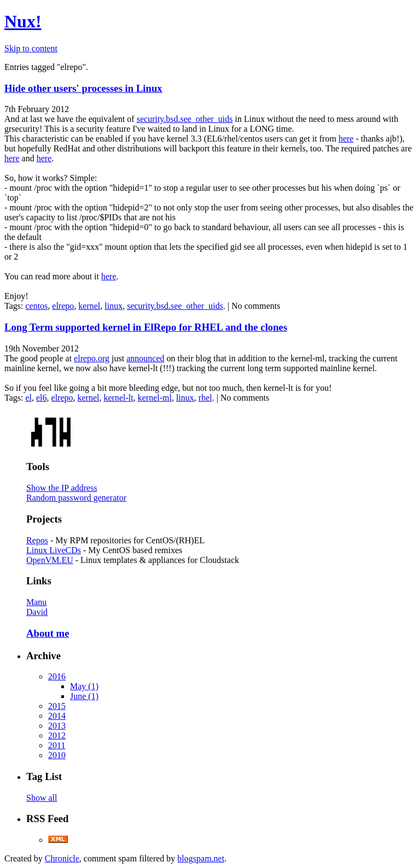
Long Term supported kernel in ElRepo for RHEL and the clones (146, 327)
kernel (89, 306)
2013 (57, 726)
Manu (36, 602)
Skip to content (31, 48)
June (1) (84, 696)
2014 (57, 716)
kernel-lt (119, 398)
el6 (42, 398)
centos (36, 306)
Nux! (23, 21)
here (346, 139)
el (28, 398)
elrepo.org (92, 358)
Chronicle (62, 858)
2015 (57, 706)
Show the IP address (62, 488)
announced (145, 358)
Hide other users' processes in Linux (83, 88)
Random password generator (76, 498)
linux (113, 306)
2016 (57, 676)
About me (48, 633)
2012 (57, 735)
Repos (37, 540)
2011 (57, 745)
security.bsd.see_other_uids (185, 119)
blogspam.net (201, 858)
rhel (205, 398)
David (37, 612)
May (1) (84, 686)
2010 (57, 755)
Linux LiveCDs (54, 550)
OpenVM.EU (50, 560)
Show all (42, 798)
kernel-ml (155, 398)
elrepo (63, 306)
